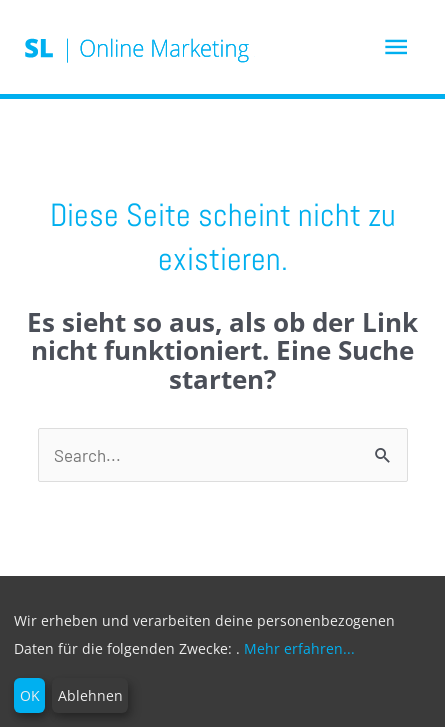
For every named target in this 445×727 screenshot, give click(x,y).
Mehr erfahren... (299, 648)
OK (30, 695)
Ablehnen (90, 695)
